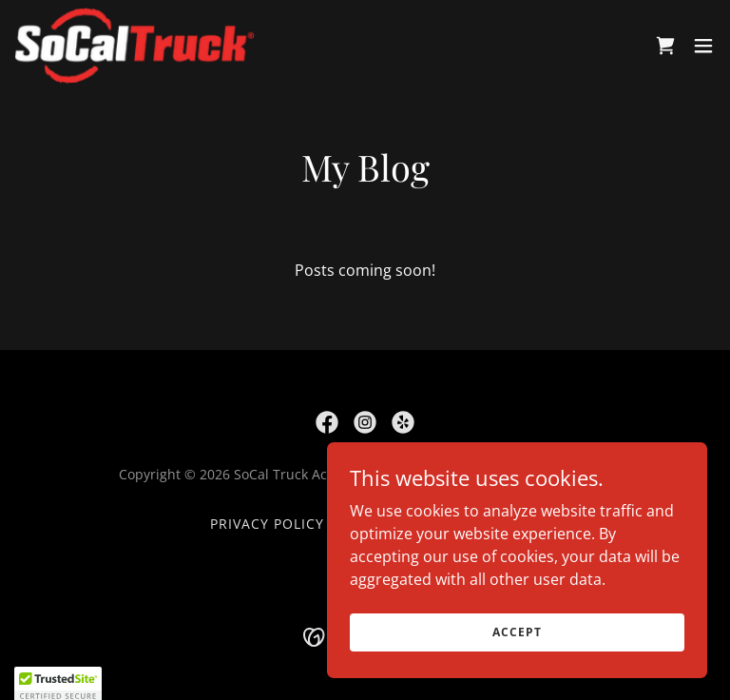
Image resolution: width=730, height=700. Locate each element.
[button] (703, 46)
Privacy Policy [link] (267, 524)
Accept (517, 632)
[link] (135, 46)
